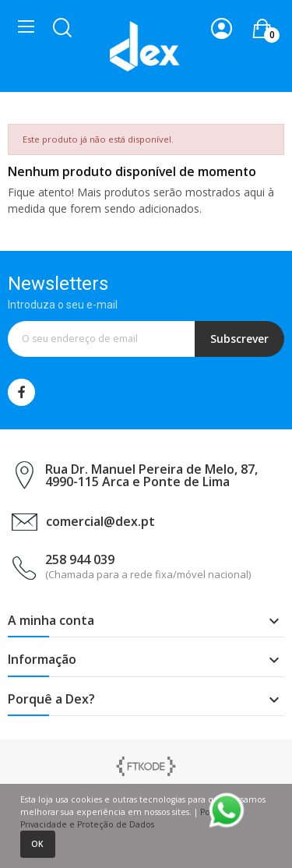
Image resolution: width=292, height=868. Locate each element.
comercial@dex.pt (100, 521)
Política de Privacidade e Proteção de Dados (132, 818)
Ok (37, 844)
